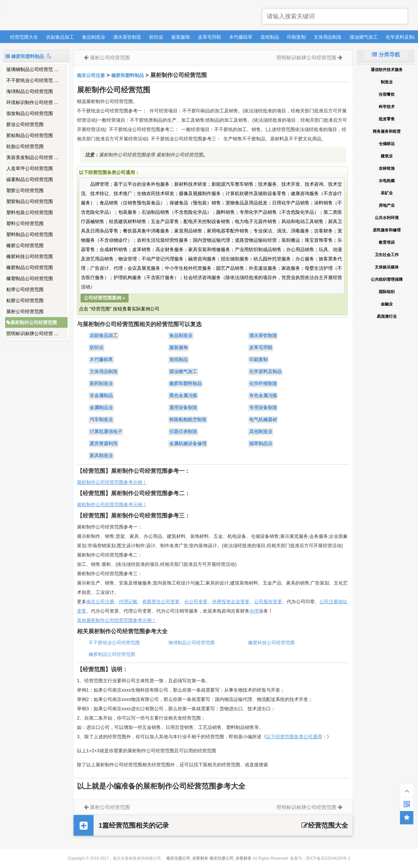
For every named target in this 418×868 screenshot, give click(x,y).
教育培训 (387, 242)
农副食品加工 (60, 37)
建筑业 (387, 156)
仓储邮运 (387, 144)
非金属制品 (101, 396)
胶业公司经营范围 (25, 124)
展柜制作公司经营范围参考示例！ (112, 482)
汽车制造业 (101, 420)
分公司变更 (196, 602)
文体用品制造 (328, 37)
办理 (254, 611)
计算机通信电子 (106, 432)
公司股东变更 (268, 602)
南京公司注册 (91, 75)
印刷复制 (296, 37)
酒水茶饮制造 (127, 37)
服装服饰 (181, 37)
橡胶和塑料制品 (128, 75)
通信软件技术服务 (387, 70)
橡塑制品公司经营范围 (30, 278)
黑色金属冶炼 (183, 396)
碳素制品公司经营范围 (30, 179)
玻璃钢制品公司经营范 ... (32, 69)
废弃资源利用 (104, 444)
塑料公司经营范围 (25, 223)
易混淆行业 (387, 316)
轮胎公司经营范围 (25, 146)
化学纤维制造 (263, 384)
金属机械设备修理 (188, 444)
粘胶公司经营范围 (25, 300)
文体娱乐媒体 (387, 267)
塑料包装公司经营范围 (30, 212)
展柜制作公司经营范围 (32, 322)
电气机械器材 (263, 420)
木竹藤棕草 (241, 37)
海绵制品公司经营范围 (30, 91)
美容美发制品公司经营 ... (32, 157)
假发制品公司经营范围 (30, 113)
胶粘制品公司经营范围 (30, 135)
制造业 (387, 82)
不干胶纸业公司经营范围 (114, 643)
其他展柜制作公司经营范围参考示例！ (117, 620)
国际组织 (387, 292)
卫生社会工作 (387, 255)
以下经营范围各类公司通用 (294, 737)
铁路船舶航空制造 (188, 420)
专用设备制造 (263, 408)
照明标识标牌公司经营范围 (306, 58)
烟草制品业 (261, 444)
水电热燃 (387, 181)
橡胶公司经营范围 (25, 245)
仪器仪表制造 (183, 432)
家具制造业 (101, 456)
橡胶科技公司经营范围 (30, 256)
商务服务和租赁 (387, 131)
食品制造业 (94, 37)
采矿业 (387, 193)
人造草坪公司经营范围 (30, 168)
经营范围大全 (24, 37)
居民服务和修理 (387, 230)
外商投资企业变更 (231, 602)
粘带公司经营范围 (25, 289)
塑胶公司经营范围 (25, 190)
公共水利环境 (387, 218)
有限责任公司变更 (161, 602)
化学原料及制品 (265, 372)
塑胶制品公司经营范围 (30, 201)
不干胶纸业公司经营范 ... (32, 80)
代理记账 (128, 602)
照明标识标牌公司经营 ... (32, 333)
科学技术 (387, 107)
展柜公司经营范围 (25, 311)
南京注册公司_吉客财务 (53, 16)
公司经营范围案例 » (105, 298)
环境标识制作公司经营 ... (32, 102)
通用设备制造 (183, 408)
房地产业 (387, 205)
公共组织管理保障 (387, 279)
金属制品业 (101, 408)
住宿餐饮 (387, 94)
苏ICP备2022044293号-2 (328, 858)
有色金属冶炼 (263, 396)
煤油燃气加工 (364, 37)
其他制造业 (261, 432)
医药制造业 (101, 384)
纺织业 (156, 37)
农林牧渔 (387, 168)
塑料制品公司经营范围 (30, 234)
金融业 (387, 304)
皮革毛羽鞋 (209, 37)
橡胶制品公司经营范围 (30, 267)
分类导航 (386, 55)
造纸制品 (270, 37)
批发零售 (387, 119)
